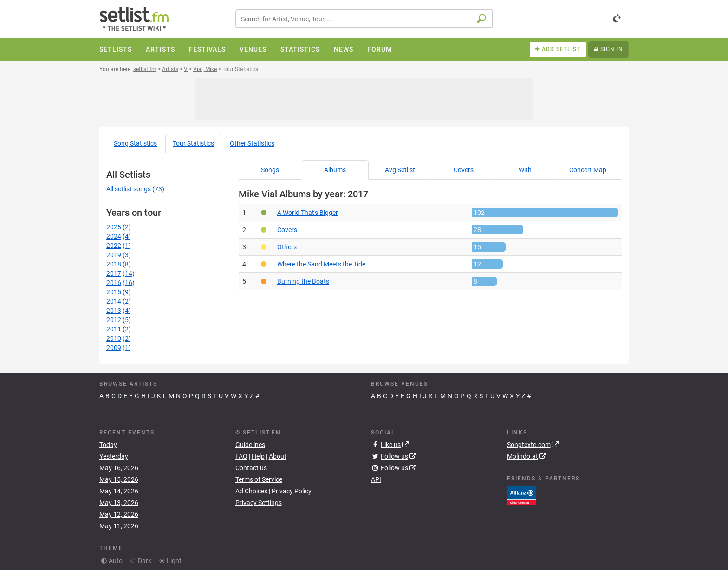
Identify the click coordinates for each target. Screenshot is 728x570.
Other (252, 143)
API (376, 479)
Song (135, 143)
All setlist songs (129, 189)
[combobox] (364, 19)
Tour (193, 143)
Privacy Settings (259, 503)
